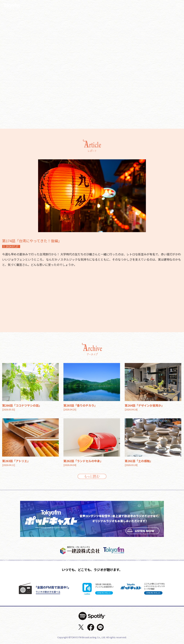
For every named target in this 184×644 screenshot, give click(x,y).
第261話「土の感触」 (139, 461)
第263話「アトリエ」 (16, 461)
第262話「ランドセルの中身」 (83, 461)
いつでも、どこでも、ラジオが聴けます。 (92, 570)
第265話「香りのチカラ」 (80, 405)
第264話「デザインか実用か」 (144, 405)
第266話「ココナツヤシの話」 (22, 405)
